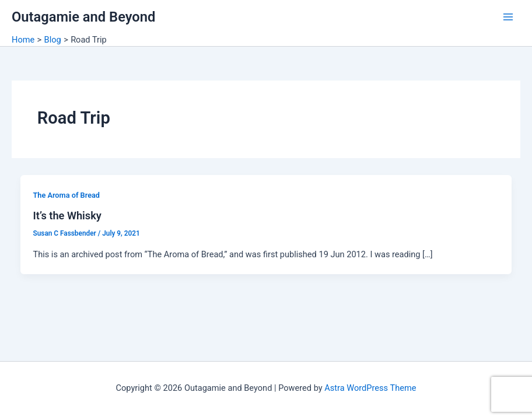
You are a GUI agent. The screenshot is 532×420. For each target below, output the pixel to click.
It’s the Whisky (67, 216)
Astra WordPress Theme (370, 388)
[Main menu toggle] (508, 17)
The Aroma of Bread (66, 195)
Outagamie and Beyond (83, 17)
